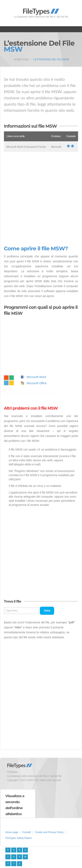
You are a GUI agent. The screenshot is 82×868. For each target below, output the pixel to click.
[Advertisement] (41, 199)
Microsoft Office (37, 383)
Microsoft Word (36, 377)
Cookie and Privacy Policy (49, 832)
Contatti (27, 832)
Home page (21, 59)
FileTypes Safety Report (19, 838)
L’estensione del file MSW (51, 59)
